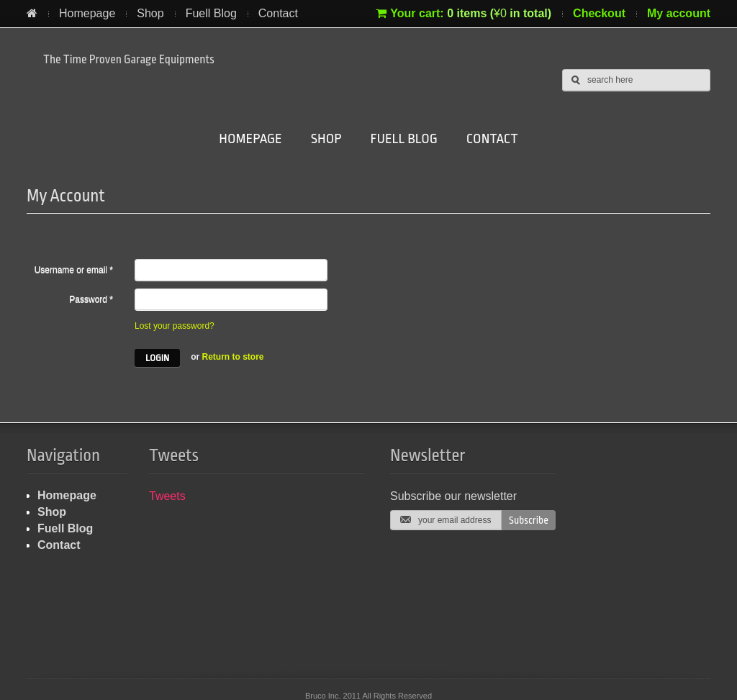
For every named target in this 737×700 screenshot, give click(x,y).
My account (679, 13)
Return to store (233, 357)
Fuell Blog (211, 13)
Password (91, 299)
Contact (278, 13)
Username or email (74, 270)
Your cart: (464, 13)
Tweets (167, 496)
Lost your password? (175, 326)
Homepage (87, 13)
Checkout (599, 13)
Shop (150, 13)
